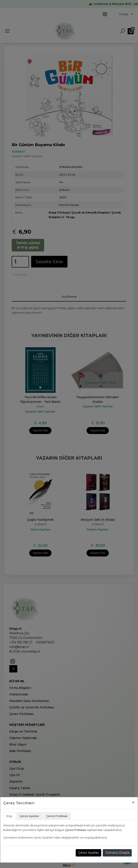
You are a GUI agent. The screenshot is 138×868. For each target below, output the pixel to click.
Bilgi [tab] (9, 816)
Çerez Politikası (75, 830)
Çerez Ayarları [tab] (29, 816)
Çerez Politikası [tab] (57, 816)
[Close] (133, 802)
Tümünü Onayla (117, 853)
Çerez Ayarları (89, 853)
